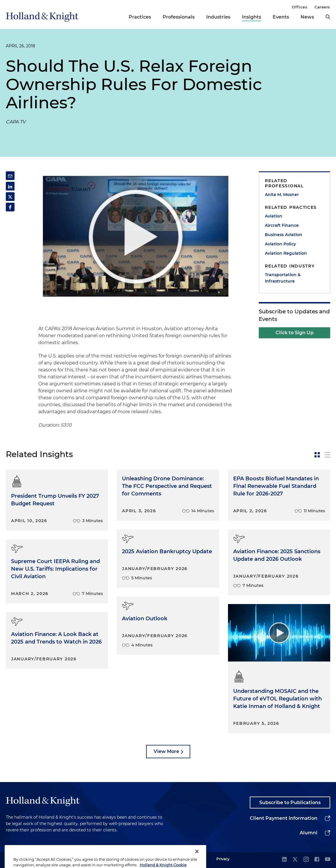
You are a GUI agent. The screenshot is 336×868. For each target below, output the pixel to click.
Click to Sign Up (295, 333)
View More (166, 751)
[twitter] (295, 860)
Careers (322, 7)
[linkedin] (284, 860)
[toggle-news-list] (328, 455)
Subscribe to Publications (290, 803)
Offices (300, 7)
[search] (328, 17)
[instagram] (306, 860)
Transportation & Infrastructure (283, 278)
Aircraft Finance (282, 225)
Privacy (223, 859)
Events (281, 17)
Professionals (179, 17)
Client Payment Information (284, 818)
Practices (140, 17)
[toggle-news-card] (317, 455)
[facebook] (317, 860)
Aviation (274, 216)
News (307, 17)
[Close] (197, 859)
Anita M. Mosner (282, 195)
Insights (251, 17)
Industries (218, 17)
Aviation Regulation (286, 253)
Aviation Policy (280, 244)
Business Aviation (284, 235)
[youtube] (328, 860)
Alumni (309, 833)
